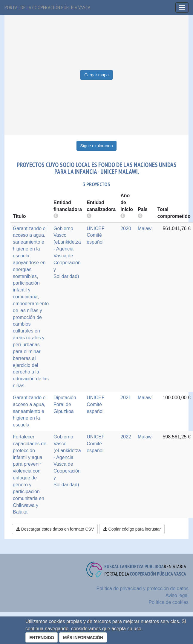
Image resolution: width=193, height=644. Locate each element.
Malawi (145, 228)
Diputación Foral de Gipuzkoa (65, 404)
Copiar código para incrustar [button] (132, 529)
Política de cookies (169, 602)
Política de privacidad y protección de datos (142, 588)
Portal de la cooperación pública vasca (48, 7)
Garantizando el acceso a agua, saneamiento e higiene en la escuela (30, 411)
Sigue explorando (97, 146)
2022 (126, 437)
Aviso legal (177, 595)
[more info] (123, 216)
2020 (126, 228)
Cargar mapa (96, 75)
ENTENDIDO (42, 637)
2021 (126, 398)
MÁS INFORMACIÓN (83, 637)
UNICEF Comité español (96, 235)
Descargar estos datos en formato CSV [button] (55, 529)
